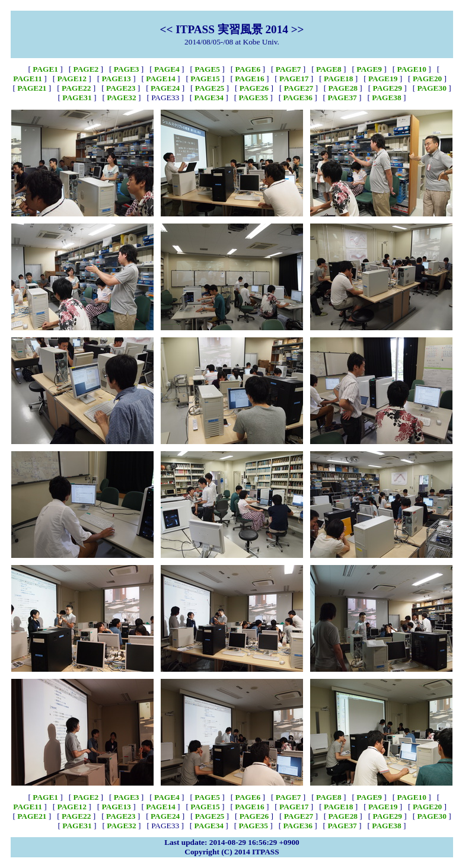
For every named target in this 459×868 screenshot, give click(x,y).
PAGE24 (165, 88)
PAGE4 (167, 69)
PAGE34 (209, 98)
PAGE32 (121, 98)
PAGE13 (116, 79)
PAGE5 (207, 69)
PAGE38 (386, 98)
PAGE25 (210, 88)
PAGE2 (86, 69)
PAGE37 (342, 98)
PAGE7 (289, 69)
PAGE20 (427, 79)
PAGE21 (32, 88)
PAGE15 (205, 79)
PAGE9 (369, 69)
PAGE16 (249, 79)
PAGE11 (28, 79)
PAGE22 (76, 88)
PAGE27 (299, 88)
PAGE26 (254, 88)
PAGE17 (294, 79)
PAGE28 (343, 88)
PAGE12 (72, 79)
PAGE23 (121, 88)
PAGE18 (338, 79)
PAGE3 (127, 69)
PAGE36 (297, 98)
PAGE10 (412, 69)
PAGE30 (431, 88)
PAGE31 (77, 98)
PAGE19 (383, 79)
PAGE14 (160, 79)
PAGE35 (254, 98)
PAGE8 (329, 69)
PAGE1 (45, 69)
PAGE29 (388, 88)
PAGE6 (248, 69)
